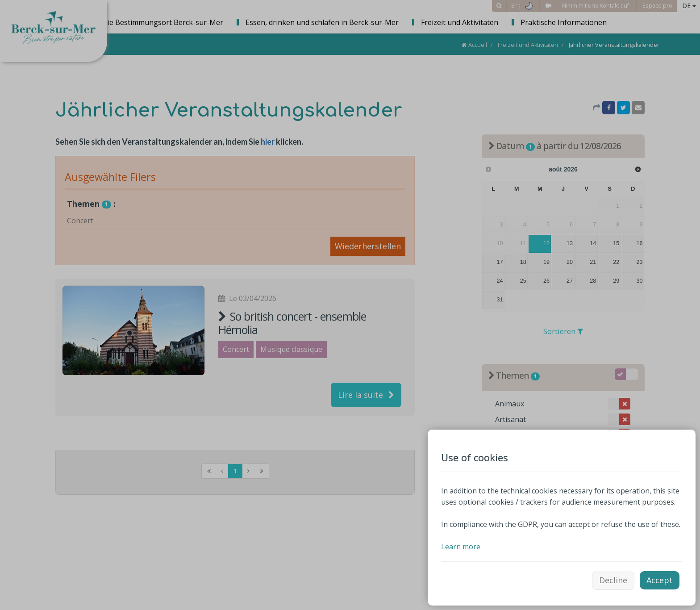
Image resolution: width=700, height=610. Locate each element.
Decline (613, 580)
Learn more (461, 547)
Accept (660, 580)
